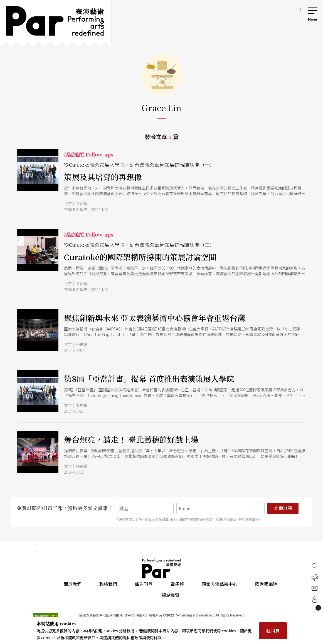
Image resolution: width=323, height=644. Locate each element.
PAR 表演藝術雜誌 (162, 569)
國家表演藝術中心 (220, 584)
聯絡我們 (108, 584)
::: (299, 9)
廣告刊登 (144, 584)
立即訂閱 (283, 508)
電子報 (177, 584)
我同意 (273, 631)
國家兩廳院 (266, 584)
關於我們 (73, 584)
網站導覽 (171, 595)
